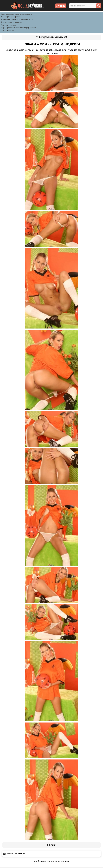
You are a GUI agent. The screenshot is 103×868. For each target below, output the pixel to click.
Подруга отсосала (9, 25)
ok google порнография (11, 17)
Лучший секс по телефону (12, 22)
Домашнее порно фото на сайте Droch (17, 19)
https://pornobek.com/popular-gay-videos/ (18, 28)
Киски (53, 845)
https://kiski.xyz (8, 30)
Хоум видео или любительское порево (17, 14)
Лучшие (61, 6)
